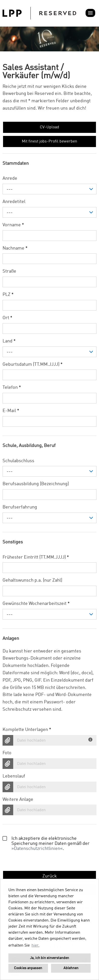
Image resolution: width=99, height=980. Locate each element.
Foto (7, 753)
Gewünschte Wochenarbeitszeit (36, 604)
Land (9, 341)
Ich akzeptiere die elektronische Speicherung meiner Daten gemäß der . (46, 843)
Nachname (15, 248)
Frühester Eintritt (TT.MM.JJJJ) (36, 557)
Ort (7, 318)
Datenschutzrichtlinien (37, 849)
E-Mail (11, 411)
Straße (9, 271)
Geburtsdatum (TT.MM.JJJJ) (33, 364)
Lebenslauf (14, 776)
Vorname (13, 225)
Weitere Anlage (18, 800)
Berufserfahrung (20, 507)
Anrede (10, 178)
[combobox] (49, 189)
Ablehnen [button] (71, 968)
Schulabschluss (18, 461)
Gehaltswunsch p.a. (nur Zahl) (32, 580)
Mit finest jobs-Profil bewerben (49, 141)
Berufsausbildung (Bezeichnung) (36, 484)
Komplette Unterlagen (27, 730)
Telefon (12, 387)
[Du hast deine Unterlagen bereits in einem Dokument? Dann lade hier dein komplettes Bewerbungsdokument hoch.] (91, 739)
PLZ (8, 295)
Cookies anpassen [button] (28, 968)
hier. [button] (35, 946)
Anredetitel (14, 202)
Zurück (50, 876)
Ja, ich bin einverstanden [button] (49, 958)
